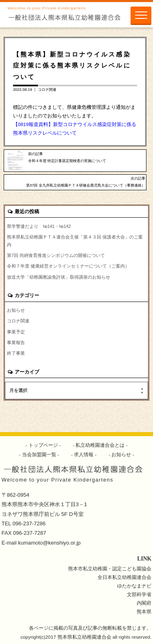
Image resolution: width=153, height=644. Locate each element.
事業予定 (16, 332)
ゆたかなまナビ (134, 586)
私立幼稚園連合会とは (100, 445)
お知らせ (16, 310)
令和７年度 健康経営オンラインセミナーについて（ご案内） (68, 266)
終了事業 (16, 353)
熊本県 (144, 611)
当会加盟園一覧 (39, 454)
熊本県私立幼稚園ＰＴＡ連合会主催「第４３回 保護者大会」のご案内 (75, 241)
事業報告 (16, 342)
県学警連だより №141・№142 (39, 226)
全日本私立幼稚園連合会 (124, 577)
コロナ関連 (47, 90)
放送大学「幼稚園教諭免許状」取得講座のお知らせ (59, 277)
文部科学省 (139, 594)
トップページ (43, 445)
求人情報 (84, 454)
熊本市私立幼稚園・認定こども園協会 (110, 569)
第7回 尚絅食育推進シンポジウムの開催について (56, 255)
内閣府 (144, 603)
